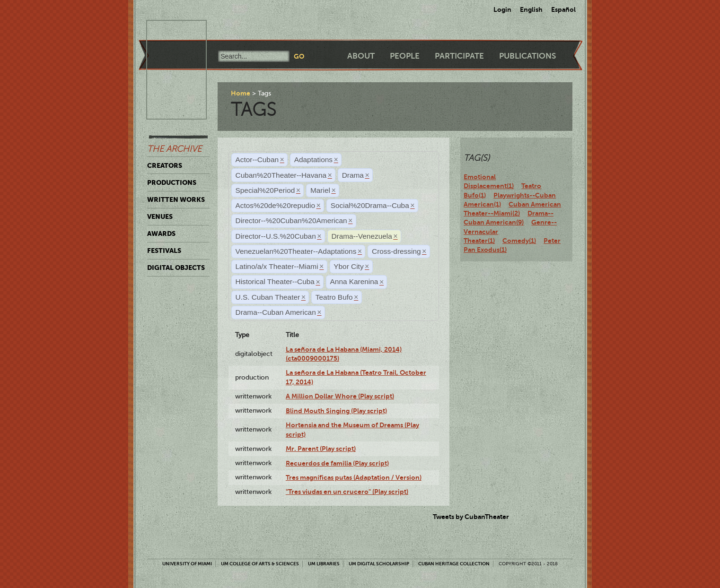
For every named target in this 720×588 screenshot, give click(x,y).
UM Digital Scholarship (379, 564)
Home (241, 93)
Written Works (176, 199)
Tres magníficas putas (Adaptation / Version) (354, 477)
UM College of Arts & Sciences (260, 564)
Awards (161, 233)
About (361, 56)
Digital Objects (176, 268)
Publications (527, 56)
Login (502, 9)
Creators (165, 165)
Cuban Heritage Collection (454, 564)
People (405, 56)
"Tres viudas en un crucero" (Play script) (347, 492)
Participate (459, 56)
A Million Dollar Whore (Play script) (340, 396)
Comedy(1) (519, 241)
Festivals (164, 251)
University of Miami (187, 564)
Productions (172, 182)
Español (563, 9)
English (531, 9)
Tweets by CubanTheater (471, 517)
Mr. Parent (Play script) (321, 449)
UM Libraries (324, 564)
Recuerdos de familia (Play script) (337, 463)
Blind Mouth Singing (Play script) (336, 411)
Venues (160, 216)
